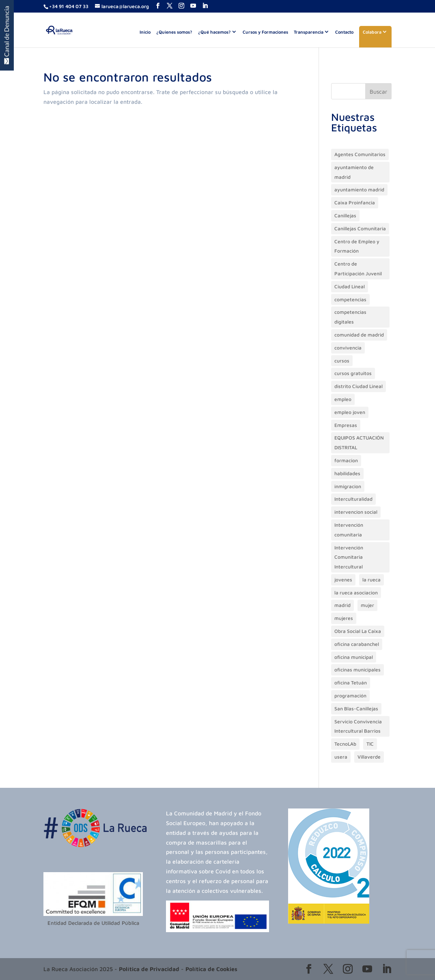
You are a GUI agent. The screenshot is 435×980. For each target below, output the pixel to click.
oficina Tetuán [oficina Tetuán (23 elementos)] (351, 683)
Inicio (145, 32)
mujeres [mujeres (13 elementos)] (344, 618)
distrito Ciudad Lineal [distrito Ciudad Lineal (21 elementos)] (359, 386)
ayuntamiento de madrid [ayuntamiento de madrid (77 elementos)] (354, 172)
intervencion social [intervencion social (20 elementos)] (356, 512)
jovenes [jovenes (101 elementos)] (343, 580)
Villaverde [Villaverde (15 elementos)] (369, 757)
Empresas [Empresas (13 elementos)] (346, 425)
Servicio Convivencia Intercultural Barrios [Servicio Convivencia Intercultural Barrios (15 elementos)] (358, 726)
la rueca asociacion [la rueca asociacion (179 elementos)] (356, 593)
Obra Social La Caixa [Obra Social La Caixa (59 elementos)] (358, 631)
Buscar (378, 91)
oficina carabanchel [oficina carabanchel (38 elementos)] (357, 644)
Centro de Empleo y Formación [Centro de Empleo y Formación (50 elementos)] (357, 246)
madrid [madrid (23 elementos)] (342, 605)
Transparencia (309, 32)
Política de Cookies (211, 969)
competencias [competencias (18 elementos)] (350, 299)
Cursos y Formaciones (265, 32)
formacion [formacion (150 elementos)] (346, 460)
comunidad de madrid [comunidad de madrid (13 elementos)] (359, 335)
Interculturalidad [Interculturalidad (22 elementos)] (353, 499)
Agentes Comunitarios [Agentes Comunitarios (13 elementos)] (360, 154)
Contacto (344, 32)
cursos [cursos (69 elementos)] (342, 361)
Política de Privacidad (149, 969)
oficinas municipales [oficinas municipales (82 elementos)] (357, 670)
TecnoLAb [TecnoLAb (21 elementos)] (345, 744)
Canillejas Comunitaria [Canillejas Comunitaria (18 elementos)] (360, 228)
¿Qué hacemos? (214, 32)
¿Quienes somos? (174, 32)
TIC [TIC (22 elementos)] (370, 744)
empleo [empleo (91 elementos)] (343, 399)
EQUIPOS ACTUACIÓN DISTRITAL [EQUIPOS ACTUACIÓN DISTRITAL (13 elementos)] (359, 443)
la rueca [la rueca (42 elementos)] (371, 580)
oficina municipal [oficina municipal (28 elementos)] (354, 657)
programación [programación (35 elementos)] (350, 696)
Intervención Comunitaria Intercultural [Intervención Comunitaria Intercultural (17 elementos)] (349, 557)
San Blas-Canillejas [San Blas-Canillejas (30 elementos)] (356, 709)
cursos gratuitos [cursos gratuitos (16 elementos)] (353, 373)
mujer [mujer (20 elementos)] (367, 605)
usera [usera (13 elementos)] (341, 757)
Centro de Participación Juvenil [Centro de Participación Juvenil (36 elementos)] (358, 269)
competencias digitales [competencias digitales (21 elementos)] (350, 317)
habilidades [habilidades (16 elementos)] (347, 473)
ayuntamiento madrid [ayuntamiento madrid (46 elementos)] (359, 190)
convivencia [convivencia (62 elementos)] (348, 348)
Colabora (372, 32)
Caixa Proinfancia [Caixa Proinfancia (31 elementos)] (355, 203)
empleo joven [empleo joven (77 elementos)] (350, 412)
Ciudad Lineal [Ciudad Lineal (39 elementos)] (350, 286)
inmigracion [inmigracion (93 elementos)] (348, 486)
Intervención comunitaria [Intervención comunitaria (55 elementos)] (349, 530)
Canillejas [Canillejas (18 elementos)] (345, 216)
